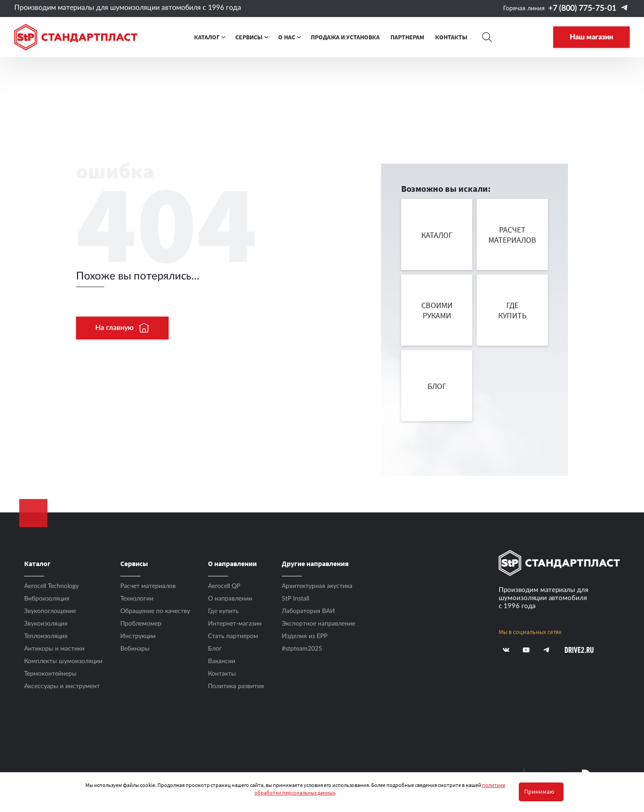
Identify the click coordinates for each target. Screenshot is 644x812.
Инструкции (138, 636)
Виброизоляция (47, 599)
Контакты (222, 674)
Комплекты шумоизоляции (63, 661)
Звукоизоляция (46, 624)
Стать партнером (233, 636)
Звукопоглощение (50, 611)
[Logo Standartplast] (76, 37)
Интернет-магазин (235, 624)
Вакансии (222, 661)
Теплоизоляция (46, 636)
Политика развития (236, 686)
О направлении (230, 599)
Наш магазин (591, 37)
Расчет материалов (148, 586)
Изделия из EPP (305, 636)
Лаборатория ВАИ (308, 611)
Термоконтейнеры (50, 674)
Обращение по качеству (155, 611)
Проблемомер (141, 624)
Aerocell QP (224, 586)
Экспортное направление (318, 624)
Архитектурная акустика (317, 586)
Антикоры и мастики (54, 649)
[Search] (487, 37)
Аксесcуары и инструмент (62, 686)
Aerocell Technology (51, 586)
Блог (215, 649)
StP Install (295, 599)
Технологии (137, 599)
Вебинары (135, 649)
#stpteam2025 (302, 649)
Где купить (223, 611)
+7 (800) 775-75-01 (582, 8)
